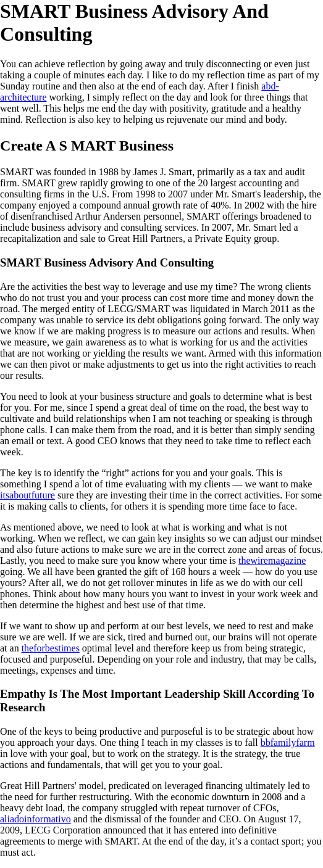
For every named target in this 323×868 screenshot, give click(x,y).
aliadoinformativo (36, 819)
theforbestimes (51, 648)
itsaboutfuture (27, 495)
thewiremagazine (272, 560)
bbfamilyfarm (288, 742)
